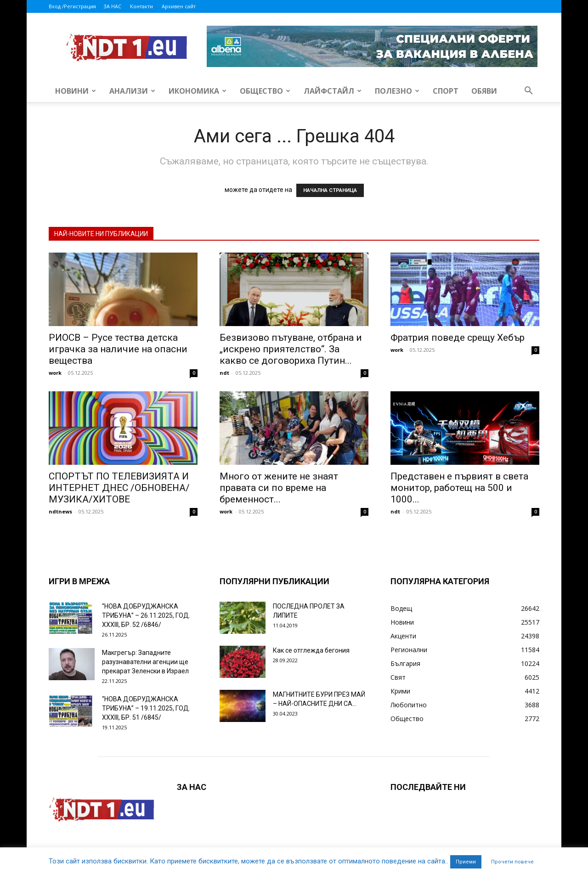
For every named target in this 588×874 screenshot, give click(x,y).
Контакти (141, 6)
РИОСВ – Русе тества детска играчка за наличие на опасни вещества (118, 349)
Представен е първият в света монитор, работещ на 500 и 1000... (459, 488)
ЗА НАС (112, 6)
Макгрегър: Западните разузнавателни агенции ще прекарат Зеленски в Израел (145, 662)
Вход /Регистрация (72, 6)
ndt (224, 373)
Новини (76, 91)
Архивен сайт (179, 6)
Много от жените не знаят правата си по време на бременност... (279, 488)
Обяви (484, 91)
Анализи (132, 91)
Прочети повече (512, 862)
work (55, 373)
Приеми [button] (466, 862)
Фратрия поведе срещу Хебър (458, 338)
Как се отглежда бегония (311, 650)
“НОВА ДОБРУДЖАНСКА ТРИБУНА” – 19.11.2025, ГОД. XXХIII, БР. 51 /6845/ (146, 708)
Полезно (397, 91)
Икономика (198, 91)
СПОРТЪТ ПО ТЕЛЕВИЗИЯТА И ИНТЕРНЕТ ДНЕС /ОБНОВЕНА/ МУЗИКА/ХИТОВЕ (119, 488)
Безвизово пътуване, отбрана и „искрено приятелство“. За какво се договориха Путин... (291, 349)
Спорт (446, 91)
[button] (528, 92)
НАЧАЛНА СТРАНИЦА (330, 190)
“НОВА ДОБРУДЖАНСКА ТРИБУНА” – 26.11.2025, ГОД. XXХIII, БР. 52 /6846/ (146, 615)
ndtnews (60, 511)
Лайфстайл (333, 91)
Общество (265, 91)
